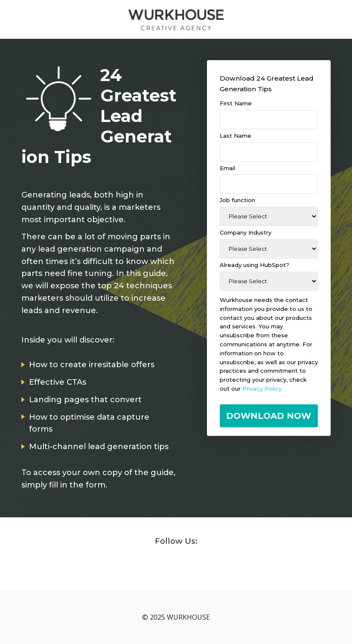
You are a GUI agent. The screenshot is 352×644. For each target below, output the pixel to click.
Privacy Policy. (263, 389)
